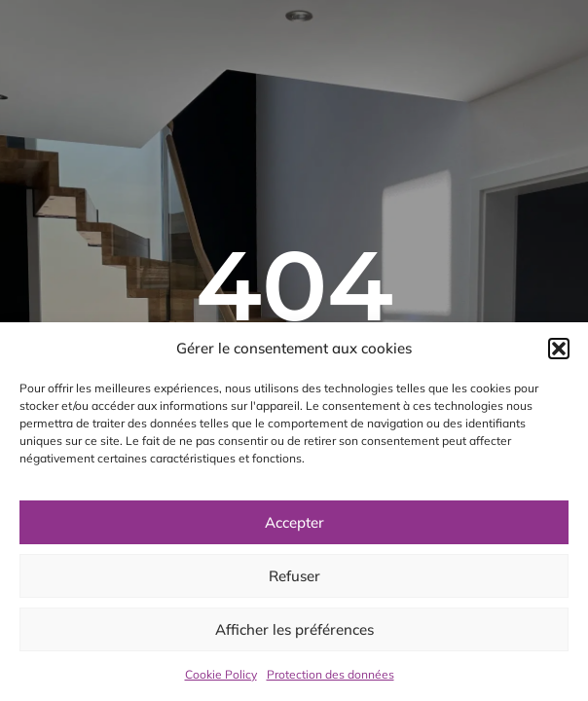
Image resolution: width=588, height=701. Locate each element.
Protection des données (331, 674)
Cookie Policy (221, 674)
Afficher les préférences (294, 629)
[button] (559, 349)
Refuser (294, 576)
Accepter (294, 522)
